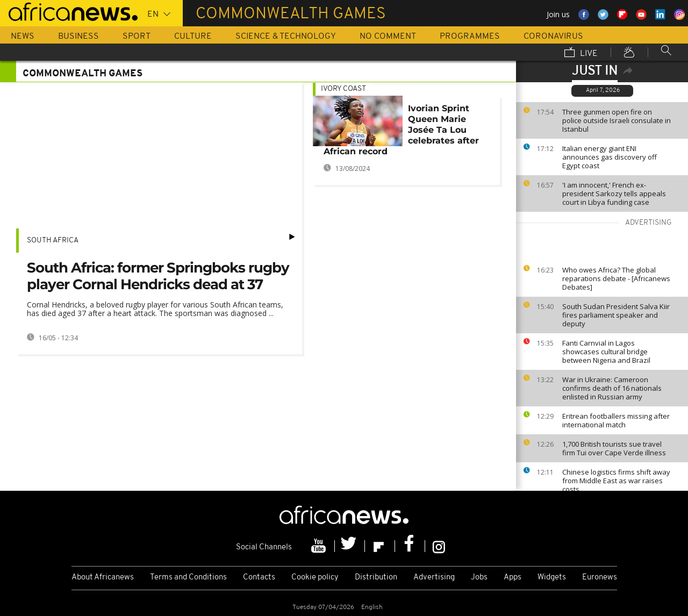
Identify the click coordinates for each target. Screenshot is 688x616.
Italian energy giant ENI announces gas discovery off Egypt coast (610, 157)
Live (581, 53)
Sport (137, 37)
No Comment (388, 37)
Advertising (434, 578)
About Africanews (103, 578)
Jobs (479, 578)
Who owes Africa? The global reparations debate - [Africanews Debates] (616, 278)
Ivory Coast (343, 89)
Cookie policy (315, 578)
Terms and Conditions (188, 578)
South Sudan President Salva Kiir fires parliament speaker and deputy (616, 315)
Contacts (259, 578)
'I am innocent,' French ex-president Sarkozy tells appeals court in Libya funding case (614, 194)
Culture (193, 37)
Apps (513, 578)
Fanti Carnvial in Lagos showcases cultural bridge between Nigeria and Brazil (606, 352)
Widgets (552, 578)
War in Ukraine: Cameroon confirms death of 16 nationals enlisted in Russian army (612, 388)
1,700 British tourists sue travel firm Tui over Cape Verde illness (614, 448)
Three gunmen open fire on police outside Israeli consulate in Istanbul (617, 120)
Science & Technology (286, 37)
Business (78, 37)
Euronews (600, 578)
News (23, 37)
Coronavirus (553, 37)
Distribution (376, 578)
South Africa (53, 241)
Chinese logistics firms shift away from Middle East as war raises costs (616, 481)
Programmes (470, 37)
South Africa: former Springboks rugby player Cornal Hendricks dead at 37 (158, 276)
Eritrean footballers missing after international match (616, 420)
